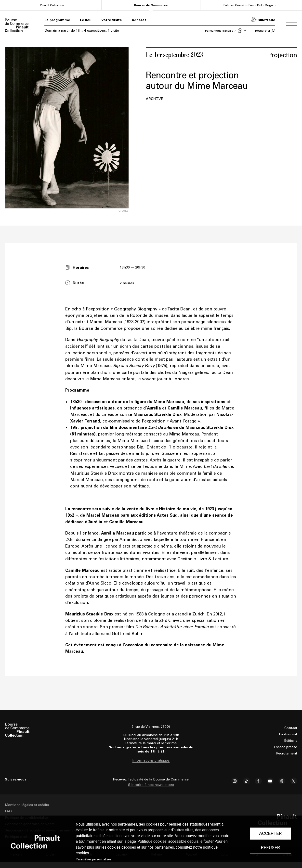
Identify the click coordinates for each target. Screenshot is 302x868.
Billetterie (266, 20)
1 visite (113, 31)
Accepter (270, 833)
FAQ (8, 811)
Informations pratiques (151, 761)
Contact (291, 728)
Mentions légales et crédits (27, 805)
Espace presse (286, 747)
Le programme (57, 20)
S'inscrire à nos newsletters (151, 785)
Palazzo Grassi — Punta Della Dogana (250, 5)
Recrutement (287, 753)
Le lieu (86, 20)
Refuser (270, 848)
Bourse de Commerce (151, 5)
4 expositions (95, 31)
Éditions (291, 741)
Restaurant (288, 734)
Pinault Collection (52, 5)
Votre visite (112, 20)
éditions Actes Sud (158, 515)
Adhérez (139, 20)
